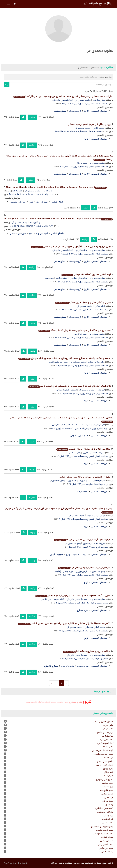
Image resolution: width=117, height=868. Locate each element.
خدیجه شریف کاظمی (104, 808)
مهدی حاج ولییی (106, 848)
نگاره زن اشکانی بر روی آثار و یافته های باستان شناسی (84, 477)
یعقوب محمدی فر (83, 100)
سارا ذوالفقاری (99, 481)
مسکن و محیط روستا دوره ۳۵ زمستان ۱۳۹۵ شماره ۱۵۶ (85, 659)
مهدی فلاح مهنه (37, 222)
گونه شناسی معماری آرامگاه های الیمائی (86, 275)
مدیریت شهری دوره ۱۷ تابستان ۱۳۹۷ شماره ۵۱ (88, 547)
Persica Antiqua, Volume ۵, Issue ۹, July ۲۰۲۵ (31, 194)
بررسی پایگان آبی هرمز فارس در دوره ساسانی (89, 124)
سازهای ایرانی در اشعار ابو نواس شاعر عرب (84, 568)
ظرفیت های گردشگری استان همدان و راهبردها (82, 540)
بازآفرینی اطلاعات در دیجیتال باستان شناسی (83, 449)
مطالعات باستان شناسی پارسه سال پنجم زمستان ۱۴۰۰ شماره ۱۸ (82, 366)
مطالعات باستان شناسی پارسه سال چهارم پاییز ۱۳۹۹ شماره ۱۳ (82, 456)
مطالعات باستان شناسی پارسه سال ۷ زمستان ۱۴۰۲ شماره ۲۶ (83, 282)
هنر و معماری (83, 666)
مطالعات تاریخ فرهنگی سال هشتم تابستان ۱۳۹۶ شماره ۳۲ (83, 631)
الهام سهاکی (100, 306)
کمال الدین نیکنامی (105, 743)
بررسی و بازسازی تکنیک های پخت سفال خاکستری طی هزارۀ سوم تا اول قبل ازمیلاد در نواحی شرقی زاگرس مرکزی (59, 510)
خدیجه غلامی (99, 128)
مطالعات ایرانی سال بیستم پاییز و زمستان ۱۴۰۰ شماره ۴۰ (84, 394)
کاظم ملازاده (17, 191)
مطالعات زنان (39, 702)
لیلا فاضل (101, 390)
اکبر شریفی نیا (99, 425)
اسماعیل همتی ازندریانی (63, 100)
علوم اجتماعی (63, 702)
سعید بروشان (82, 163)
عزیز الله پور (47, 191)
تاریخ (86, 111)
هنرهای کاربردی (68, 666)
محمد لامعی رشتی (105, 844)
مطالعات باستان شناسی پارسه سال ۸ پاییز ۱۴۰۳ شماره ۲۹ (84, 254)
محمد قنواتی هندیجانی (95, 627)
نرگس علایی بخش (97, 362)
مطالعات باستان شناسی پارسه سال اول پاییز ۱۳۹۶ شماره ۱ (84, 575)
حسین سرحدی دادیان (59, 362)
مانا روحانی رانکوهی (79, 278)
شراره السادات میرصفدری (94, 453)
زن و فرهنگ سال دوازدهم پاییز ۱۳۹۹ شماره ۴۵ (88, 484)
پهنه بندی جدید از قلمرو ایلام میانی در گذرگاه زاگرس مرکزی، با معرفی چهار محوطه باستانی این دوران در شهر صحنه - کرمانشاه (59, 158)
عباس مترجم (108, 725)
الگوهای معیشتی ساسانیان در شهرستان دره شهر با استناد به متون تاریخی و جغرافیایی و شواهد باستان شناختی (61, 419)
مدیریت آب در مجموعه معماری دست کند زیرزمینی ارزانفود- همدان (73, 596)
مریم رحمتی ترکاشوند (64, 571)
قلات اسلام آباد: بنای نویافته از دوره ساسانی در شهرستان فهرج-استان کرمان (69, 386)
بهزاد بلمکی (108, 816)
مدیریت (85, 554)
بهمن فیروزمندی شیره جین (79, 481)
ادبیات (54, 702)
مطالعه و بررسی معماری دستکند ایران (86, 651)
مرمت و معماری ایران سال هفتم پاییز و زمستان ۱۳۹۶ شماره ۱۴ (82, 603)
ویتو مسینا (49, 278)
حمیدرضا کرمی (81, 334)
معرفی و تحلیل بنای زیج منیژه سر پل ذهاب (83, 302)
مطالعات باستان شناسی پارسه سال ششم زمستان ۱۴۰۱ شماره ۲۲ (82, 338)
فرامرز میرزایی (81, 571)
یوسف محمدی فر (106, 852)
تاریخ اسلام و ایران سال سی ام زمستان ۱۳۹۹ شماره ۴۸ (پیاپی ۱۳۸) (80, 428)
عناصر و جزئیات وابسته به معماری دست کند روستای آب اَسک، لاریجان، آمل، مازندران (64, 358)
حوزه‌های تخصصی (99, 111)
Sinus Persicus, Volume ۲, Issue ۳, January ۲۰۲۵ (78, 132)
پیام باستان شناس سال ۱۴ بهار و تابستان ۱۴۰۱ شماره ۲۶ (85, 310)
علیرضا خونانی (107, 837)
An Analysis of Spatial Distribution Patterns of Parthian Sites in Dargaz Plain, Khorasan (58, 219)
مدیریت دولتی (72, 554)
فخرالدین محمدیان (105, 812)
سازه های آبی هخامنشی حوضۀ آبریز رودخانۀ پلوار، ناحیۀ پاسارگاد (75, 330)
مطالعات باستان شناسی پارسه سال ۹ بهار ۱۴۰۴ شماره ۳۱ (85, 104)
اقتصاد (48, 702)
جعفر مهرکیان (62, 278)
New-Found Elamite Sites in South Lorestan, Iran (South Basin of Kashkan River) (56, 187)
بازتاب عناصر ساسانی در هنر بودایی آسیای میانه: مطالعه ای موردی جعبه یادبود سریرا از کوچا (62, 96)
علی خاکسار (46, 599)
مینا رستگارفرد (99, 100)
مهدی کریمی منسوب (96, 516)
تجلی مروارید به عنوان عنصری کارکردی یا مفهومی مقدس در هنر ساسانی (71, 247)
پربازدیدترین (83, 67)
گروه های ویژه (75, 111)
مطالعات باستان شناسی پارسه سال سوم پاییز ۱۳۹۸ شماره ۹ (83, 519)
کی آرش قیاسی (107, 841)
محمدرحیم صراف (106, 740)
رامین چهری (108, 768)
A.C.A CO (8, 863)
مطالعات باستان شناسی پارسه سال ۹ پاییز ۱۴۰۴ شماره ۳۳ (84, 167)
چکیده (32, 117)
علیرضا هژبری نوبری (105, 765)
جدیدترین (95, 67)
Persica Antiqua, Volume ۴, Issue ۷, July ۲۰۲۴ (31, 226)
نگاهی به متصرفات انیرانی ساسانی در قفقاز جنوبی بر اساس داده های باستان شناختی (64, 623)
